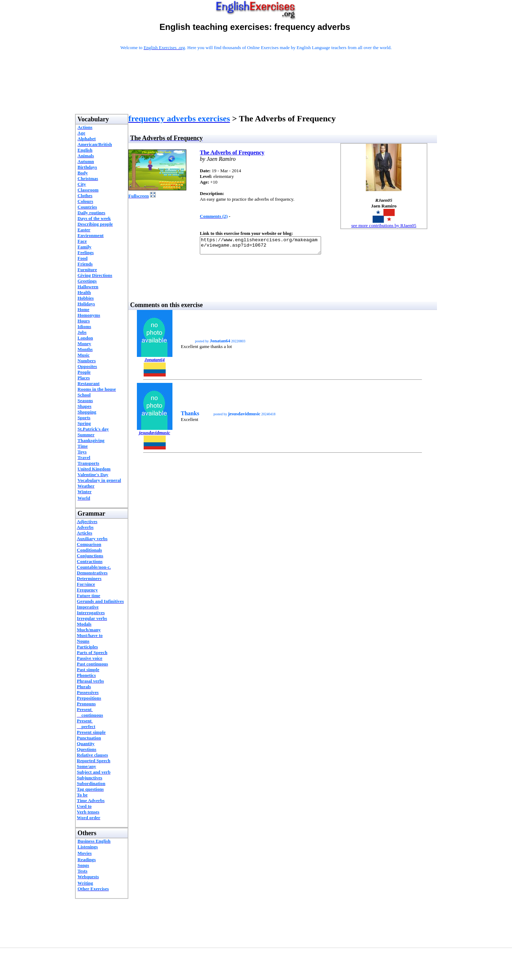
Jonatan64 (154, 363)
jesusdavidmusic (154, 436)
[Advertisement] (256, 91)
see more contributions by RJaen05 (384, 225)
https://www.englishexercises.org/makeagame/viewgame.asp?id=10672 (268, 247)
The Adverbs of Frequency (232, 152)
